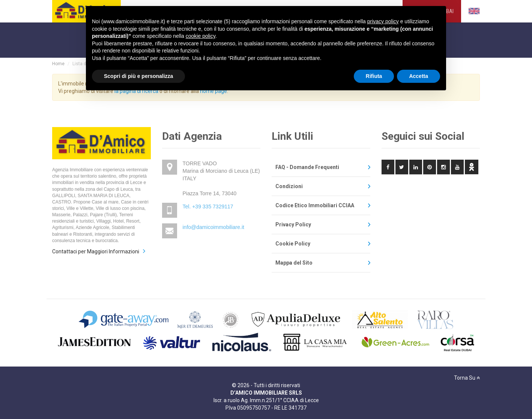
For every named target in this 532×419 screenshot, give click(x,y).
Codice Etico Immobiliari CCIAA (315, 205)
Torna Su (467, 378)
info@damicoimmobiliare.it (213, 227)
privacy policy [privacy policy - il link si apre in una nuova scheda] (383, 21)
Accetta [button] (419, 76)
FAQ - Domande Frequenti (307, 167)
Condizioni (289, 186)
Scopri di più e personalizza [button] (138, 76)
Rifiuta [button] (374, 76)
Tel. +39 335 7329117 (208, 207)
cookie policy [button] (201, 36)
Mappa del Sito (294, 263)
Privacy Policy (293, 224)
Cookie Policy (293, 244)
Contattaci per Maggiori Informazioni (96, 251)
